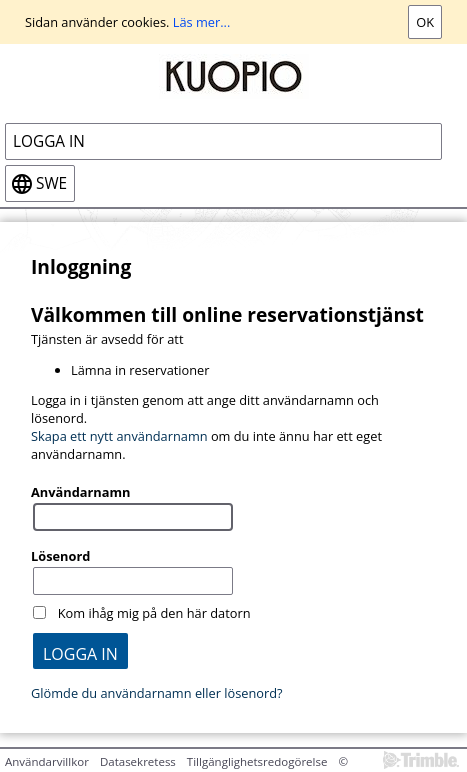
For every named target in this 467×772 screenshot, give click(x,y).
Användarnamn (80, 492)
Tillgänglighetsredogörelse (257, 761)
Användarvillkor (47, 761)
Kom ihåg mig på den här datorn (154, 613)
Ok (425, 22)
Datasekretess (138, 761)
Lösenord (60, 556)
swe (51, 183)
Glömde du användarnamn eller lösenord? (157, 693)
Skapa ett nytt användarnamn (119, 436)
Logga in (49, 141)
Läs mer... (202, 22)
